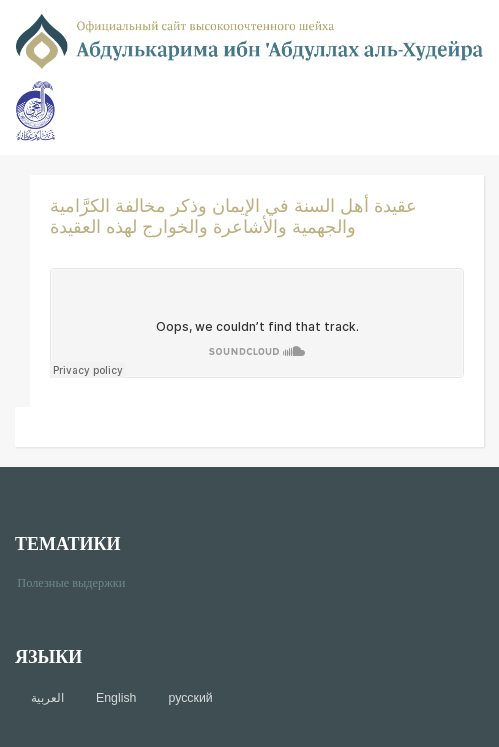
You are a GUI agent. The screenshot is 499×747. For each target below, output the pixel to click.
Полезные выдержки (78, 581)
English (116, 698)
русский (190, 698)
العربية (47, 698)
